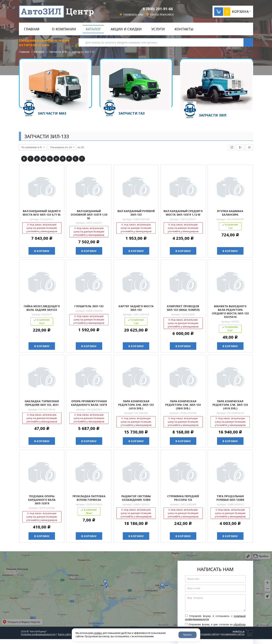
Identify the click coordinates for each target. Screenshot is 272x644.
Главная (24, 52)
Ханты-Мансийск (162, 14)
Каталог (39, 52)
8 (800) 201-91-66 (158, 9)
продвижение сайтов (233, 634)
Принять (187, 635)
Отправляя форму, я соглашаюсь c (215, 617)
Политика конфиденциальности (38, 634)
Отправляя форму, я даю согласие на (215, 626)
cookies (98, 633)
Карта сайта (65, 634)
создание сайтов (209, 634)
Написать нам (133, 14)
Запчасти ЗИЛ (58, 52)
